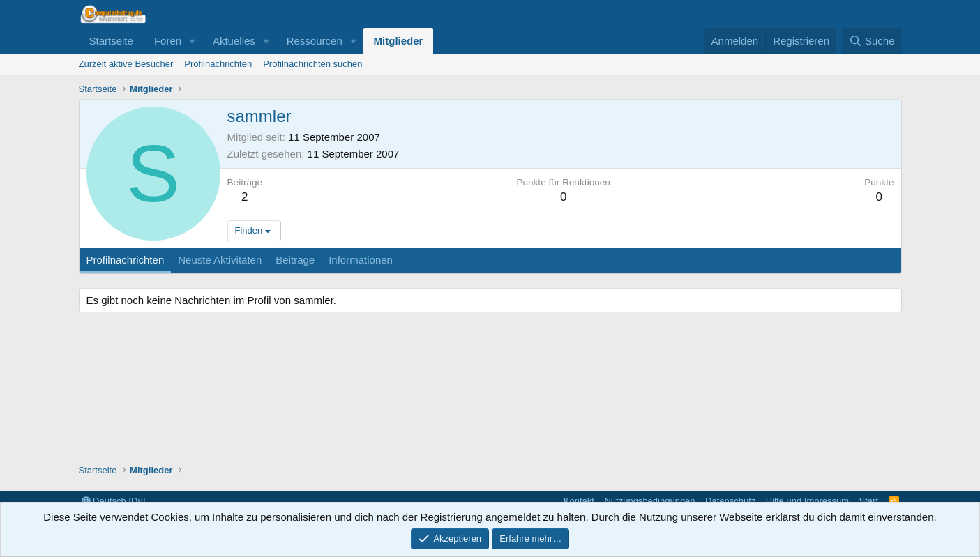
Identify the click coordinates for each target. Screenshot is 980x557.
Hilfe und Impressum (807, 501)
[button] (193, 41)
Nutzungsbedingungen (649, 501)
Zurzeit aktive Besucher (126, 64)
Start (869, 501)
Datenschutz (730, 501)
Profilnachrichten (218, 64)
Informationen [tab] (361, 260)
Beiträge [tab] (295, 260)
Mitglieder (399, 41)
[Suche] (872, 41)
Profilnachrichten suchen (312, 64)
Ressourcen (315, 41)
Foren (168, 41)
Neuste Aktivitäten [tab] (220, 260)
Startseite (111, 41)
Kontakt (579, 501)
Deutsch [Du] (114, 501)
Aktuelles (234, 41)
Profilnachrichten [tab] (126, 260)
